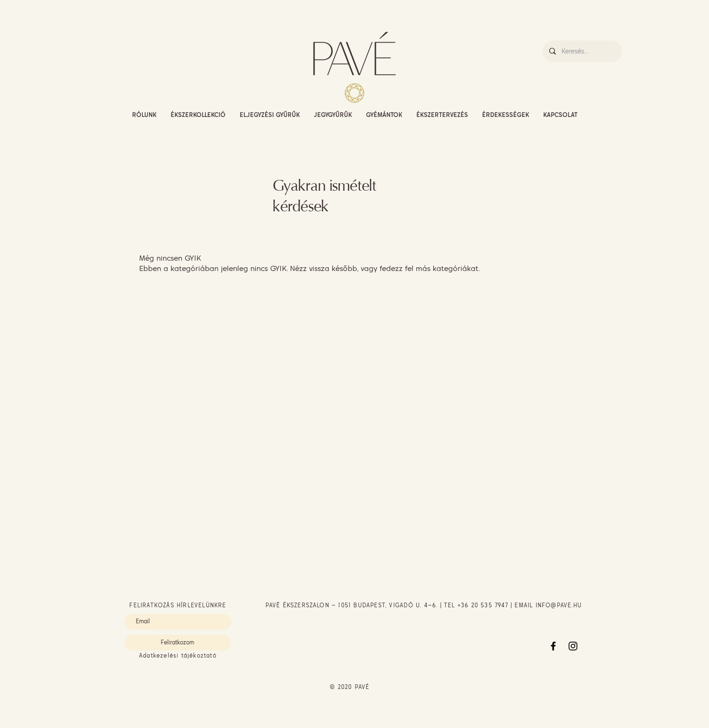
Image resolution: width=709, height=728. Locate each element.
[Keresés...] (582, 51)
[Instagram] (573, 646)
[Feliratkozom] (178, 643)
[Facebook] (553, 646)
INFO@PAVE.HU (559, 605)
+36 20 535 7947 (483, 605)
